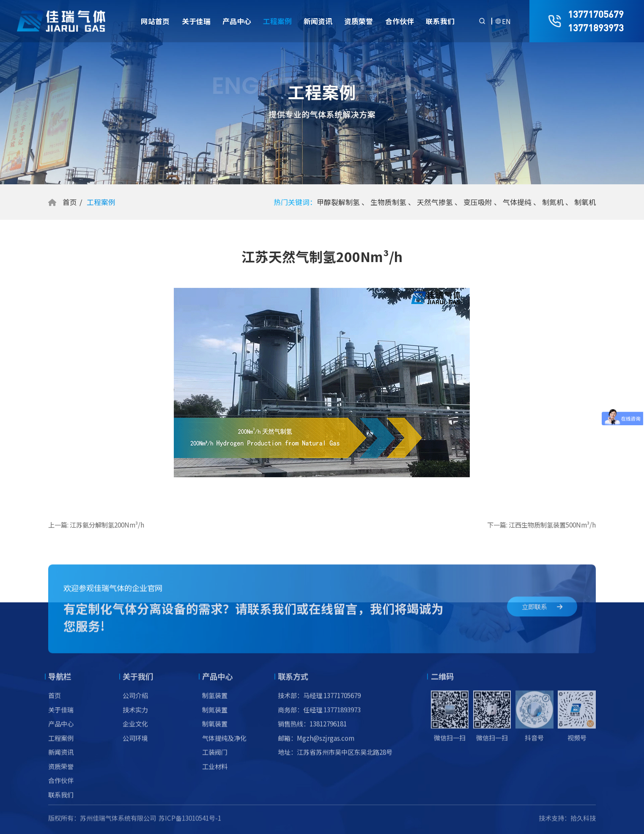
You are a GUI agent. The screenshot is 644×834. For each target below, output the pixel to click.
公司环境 (135, 744)
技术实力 (135, 715)
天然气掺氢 (435, 202)
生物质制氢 (388, 202)
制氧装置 (215, 730)
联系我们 (440, 21)
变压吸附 (478, 202)
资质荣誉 (359, 21)
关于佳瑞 (196, 21)
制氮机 (553, 202)
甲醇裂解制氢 (338, 202)
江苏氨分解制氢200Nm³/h (107, 525)
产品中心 (237, 21)
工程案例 (277, 21)
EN (506, 21)
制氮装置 (215, 715)
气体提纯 (517, 202)
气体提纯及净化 (224, 744)
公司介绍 (135, 701)
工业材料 (215, 772)
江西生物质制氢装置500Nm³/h (552, 525)
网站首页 (155, 21)
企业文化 (135, 730)
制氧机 (585, 202)
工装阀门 (215, 758)
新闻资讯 (318, 21)
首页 (70, 202)
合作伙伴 (400, 21)
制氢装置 (215, 701)
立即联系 (542, 612)
